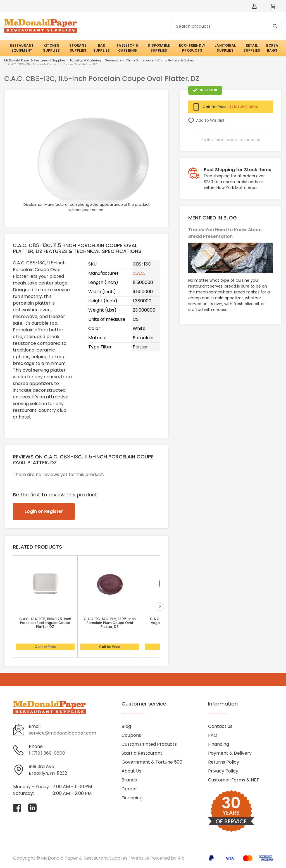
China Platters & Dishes (176, 61)
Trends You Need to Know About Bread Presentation (225, 233)
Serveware (113, 61)
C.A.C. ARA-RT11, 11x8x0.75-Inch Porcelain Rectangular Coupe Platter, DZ (45, 623)
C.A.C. (139, 273)
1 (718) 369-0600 (243, 107)
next (160, 607)
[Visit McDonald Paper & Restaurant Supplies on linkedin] (32, 808)
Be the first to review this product (231, 140)
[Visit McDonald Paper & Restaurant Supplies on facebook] (17, 808)
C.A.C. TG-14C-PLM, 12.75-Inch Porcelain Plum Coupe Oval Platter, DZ (110, 623)
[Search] (226, 26)
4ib (181, 858)
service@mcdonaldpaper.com (62, 733)
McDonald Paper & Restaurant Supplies (35, 61)
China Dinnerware (139, 61)
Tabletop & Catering (85, 61)
